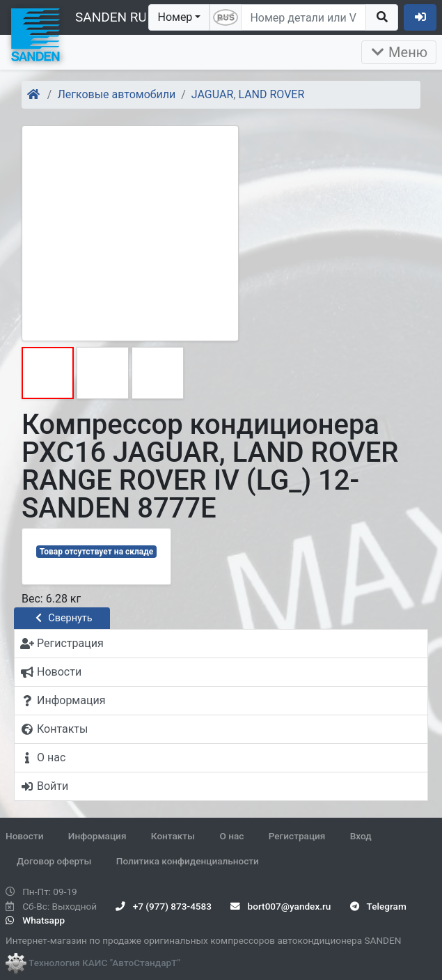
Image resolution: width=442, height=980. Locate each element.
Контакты (173, 836)
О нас (231, 836)
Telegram (378, 906)
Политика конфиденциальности (188, 861)
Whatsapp (35, 920)
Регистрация (297, 836)
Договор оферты (54, 861)
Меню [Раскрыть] (399, 52)
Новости (24, 836)
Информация (97, 836)
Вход (361, 836)
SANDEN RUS (115, 17)
